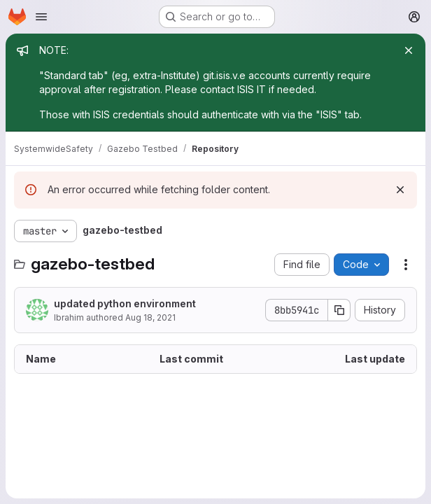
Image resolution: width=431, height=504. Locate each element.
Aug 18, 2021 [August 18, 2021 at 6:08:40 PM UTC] (150, 317)
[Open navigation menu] (41, 17)
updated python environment (125, 303)
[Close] (409, 50)
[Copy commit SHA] (339, 310)
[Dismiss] (400, 190)
